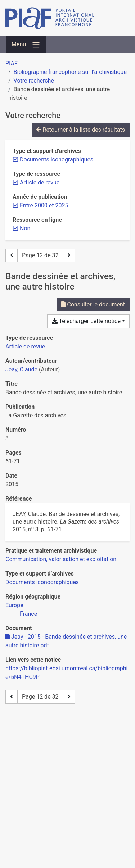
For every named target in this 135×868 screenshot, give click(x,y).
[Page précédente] (12, 255)
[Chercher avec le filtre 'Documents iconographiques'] (42, 582)
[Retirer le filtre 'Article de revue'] (40, 182)
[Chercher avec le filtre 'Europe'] (14, 605)
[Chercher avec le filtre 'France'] (28, 614)
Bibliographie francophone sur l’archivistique (70, 72)
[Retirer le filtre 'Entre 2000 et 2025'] (44, 205)
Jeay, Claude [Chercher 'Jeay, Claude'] (21, 369)
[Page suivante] (69, 255)
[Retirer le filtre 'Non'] (25, 228)
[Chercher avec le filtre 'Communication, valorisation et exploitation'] (61, 559)
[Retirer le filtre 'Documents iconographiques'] (57, 159)
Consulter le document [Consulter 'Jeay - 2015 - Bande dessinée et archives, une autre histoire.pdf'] (93, 304)
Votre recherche (34, 81)
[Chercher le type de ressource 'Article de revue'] (25, 346)
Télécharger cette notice (86, 321)
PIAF (12, 63)
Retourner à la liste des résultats (81, 130)
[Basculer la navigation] (26, 45)
